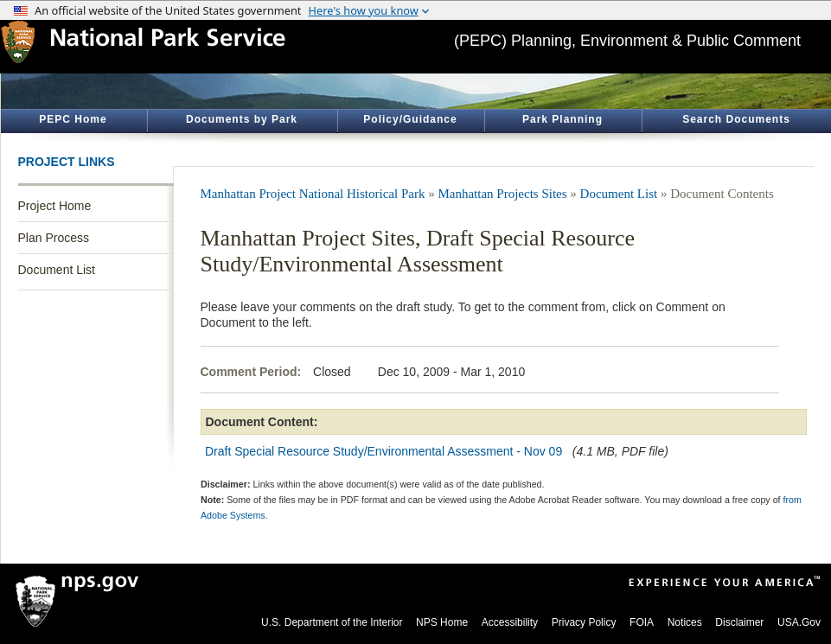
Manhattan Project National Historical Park (313, 194)
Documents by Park (242, 119)
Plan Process (54, 238)
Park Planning (563, 119)
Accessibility (510, 622)
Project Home (55, 206)
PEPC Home (73, 119)
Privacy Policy (584, 622)
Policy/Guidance (410, 119)
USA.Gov (799, 622)
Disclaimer (739, 622)
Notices (685, 622)
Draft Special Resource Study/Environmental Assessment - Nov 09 (384, 451)
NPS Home (442, 622)
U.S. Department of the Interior (332, 622)
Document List (57, 270)
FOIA (642, 622)
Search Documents (736, 119)
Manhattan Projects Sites (502, 194)
